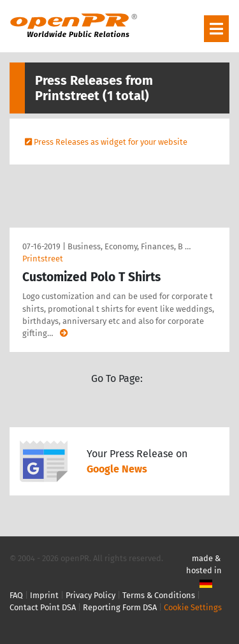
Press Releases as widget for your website (111, 142)
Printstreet (43, 259)
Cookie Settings (193, 607)
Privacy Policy (91, 595)
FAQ (16, 595)
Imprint (44, 595)
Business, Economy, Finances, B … (129, 246)
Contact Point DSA (43, 607)
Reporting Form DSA (120, 607)
